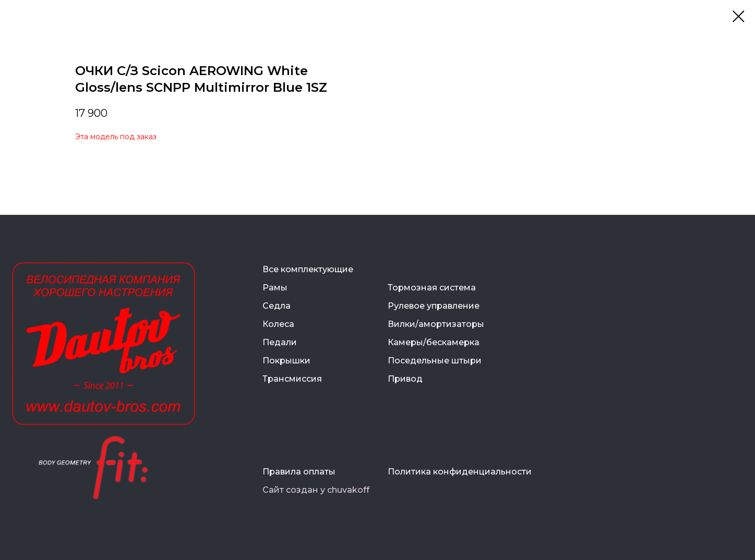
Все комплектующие (308, 269)
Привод (405, 379)
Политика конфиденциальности (460, 472)
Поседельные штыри (435, 361)
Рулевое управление (434, 306)
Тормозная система (432, 288)
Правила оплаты (299, 472)
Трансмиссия (292, 379)
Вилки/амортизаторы (436, 324)
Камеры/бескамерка (434, 342)
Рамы (275, 288)
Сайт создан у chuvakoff (316, 490)
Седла (277, 306)
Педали (280, 342)
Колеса (278, 324)
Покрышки (286, 361)
